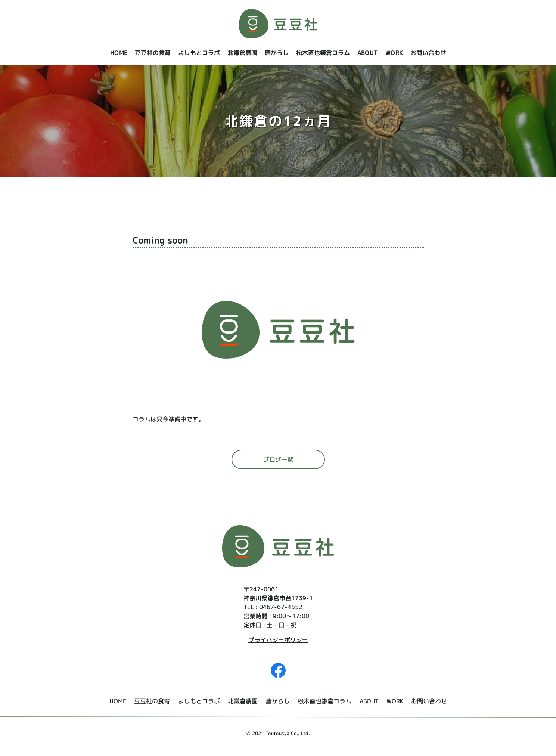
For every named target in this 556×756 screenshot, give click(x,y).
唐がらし (276, 53)
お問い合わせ (428, 53)
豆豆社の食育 (152, 53)
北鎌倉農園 (242, 53)
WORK (394, 53)
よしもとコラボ (199, 53)
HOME (118, 53)
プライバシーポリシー (278, 640)
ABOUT (367, 53)
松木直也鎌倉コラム (323, 53)
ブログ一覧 (278, 459)
